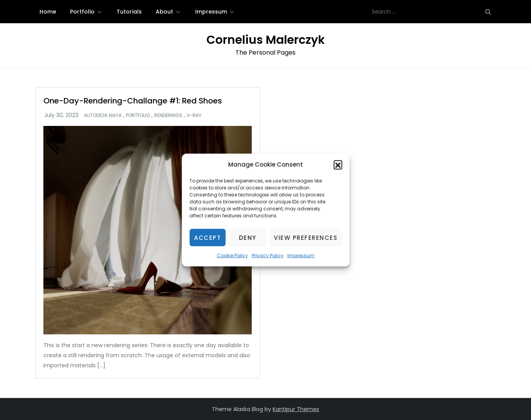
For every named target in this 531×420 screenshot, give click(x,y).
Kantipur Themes (296, 409)
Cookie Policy (232, 256)
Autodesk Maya (103, 115)
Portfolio (86, 12)
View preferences (306, 237)
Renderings (168, 115)
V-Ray (194, 115)
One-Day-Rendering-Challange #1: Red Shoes (133, 101)
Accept (207, 237)
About (168, 12)
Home (48, 12)
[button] (338, 165)
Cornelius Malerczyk (266, 40)
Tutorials (129, 12)
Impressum (301, 256)
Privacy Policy (268, 256)
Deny (248, 237)
